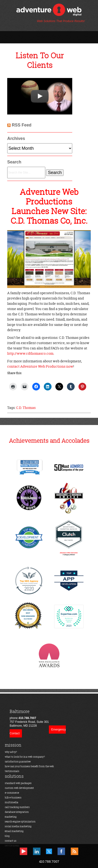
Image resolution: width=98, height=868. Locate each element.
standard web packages (18, 783)
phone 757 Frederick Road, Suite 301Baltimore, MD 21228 (29, 718)
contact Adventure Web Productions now (40, 366)
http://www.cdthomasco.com (30, 353)
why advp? (11, 752)
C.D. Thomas (26, 408)
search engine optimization (20, 822)
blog (7, 836)
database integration (17, 812)
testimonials (12, 771)
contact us (10, 841)
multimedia (12, 802)
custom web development (19, 788)
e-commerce (12, 793)
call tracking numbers (17, 807)
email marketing (14, 831)
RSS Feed (22, 125)
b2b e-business (13, 798)
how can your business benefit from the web (29, 766)
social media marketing (18, 826)
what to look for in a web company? (25, 757)
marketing (11, 817)
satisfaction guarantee (18, 762)
